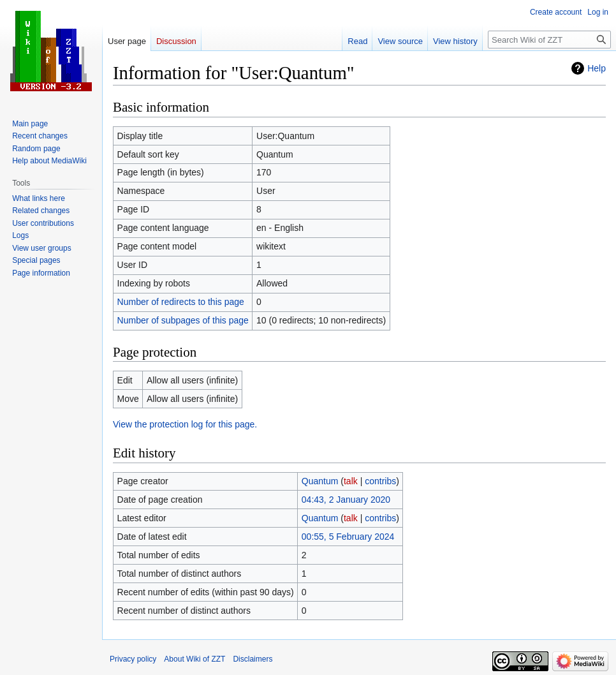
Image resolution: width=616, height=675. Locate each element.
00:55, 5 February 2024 (348, 537)
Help (597, 68)
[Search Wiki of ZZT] (549, 40)
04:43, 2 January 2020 (346, 500)
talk (351, 481)
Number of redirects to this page (181, 302)
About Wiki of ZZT (194, 659)
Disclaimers (253, 659)
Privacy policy (133, 659)
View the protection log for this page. (185, 424)
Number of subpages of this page (183, 320)
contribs (380, 481)
